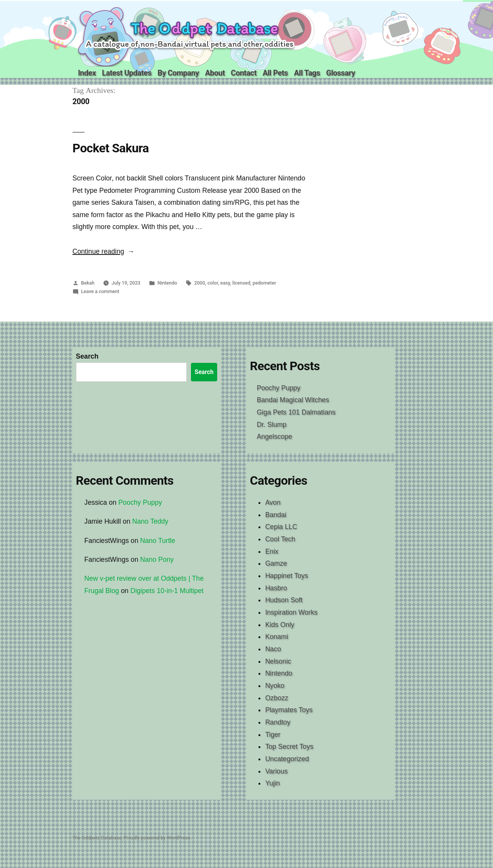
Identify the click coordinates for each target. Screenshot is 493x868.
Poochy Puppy (278, 388)
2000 (199, 283)
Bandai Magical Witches (293, 400)
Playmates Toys (289, 710)
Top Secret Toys (289, 747)
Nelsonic (278, 661)
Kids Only (279, 625)
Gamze (276, 563)
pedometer (264, 283)
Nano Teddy (150, 521)
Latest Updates (127, 73)
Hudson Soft (284, 600)
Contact (244, 73)
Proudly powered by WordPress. (157, 838)
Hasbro (276, 588)
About (215, 73)
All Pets (275, 73)
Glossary (340, 73)
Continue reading (103, 251)
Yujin (272, 783)
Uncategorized (287, 759)
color (213, 283)
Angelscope (274, 437)
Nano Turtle (158, 541)
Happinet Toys (286, 576)
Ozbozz (277, 698)
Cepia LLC (281, 527)
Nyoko (275, 686)
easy (225, 283)
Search (87, 356)
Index (87, 73)
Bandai (276, 515)
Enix (272, 551)
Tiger (273, 735)
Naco (273, 649)
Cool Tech (280, 539)
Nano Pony (157, 560)
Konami (277, 637)
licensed (241, 283)
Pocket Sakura (111, 148)
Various (276, 771)
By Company (178, 73)
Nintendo (167, 283)
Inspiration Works (291, 612)
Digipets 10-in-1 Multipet (167, 591)
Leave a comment (100, 291)
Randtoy (278, 722)
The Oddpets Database (97, 838)
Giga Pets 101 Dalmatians (296, 412)
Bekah (88, 283)
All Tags (307, 73)
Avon (273, 502)
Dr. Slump (271, 425)
